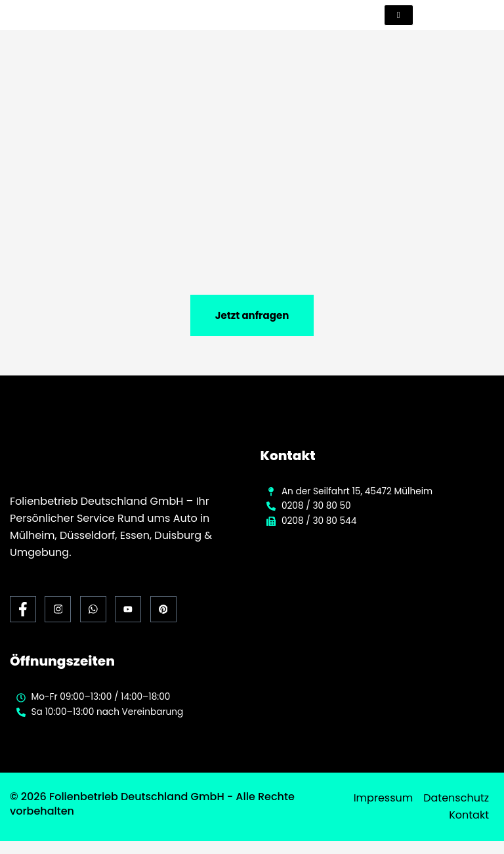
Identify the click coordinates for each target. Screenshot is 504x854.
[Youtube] (128, 610)
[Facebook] (23, 610)
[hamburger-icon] (399, 15)
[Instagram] (58, 610)
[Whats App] (93, 610)
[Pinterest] (163, 610)
